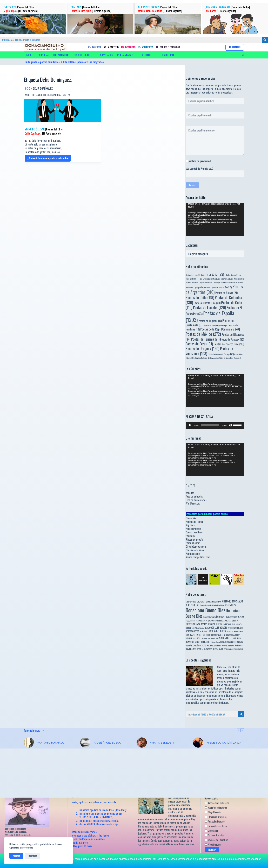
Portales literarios (214, 835)
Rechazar (33, 856)
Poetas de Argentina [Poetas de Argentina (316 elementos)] (214, 289)
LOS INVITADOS (105, 55)
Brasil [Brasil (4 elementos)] (204, 275)
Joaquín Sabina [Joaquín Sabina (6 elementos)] (191, 628)
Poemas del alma (194, 522)
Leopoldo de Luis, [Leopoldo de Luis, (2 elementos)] (206, 282)
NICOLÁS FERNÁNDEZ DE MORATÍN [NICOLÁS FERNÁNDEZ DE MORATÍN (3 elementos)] (232, 642)
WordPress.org (193, 503)
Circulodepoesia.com (196, 546)
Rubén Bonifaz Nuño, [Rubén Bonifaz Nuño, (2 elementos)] (202, 358)
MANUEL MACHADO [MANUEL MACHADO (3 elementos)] (209, 638)
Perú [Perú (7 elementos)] (228, 287)
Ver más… (191, 844)
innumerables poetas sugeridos (201, 703)
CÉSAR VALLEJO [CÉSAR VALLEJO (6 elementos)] (231, 605)
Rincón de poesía (194, 539)
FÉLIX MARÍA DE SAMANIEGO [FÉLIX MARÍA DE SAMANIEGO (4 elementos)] (206, 621)
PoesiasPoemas (193, 529)
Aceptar (16, 856)
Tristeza (66, 95)
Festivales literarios (215, 821)
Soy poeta (191, 525)
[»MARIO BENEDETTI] (142, 743)
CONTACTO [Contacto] (235, 47)
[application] (215, 219)
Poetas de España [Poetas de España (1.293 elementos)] (210, 316)
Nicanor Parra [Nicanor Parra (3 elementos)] (215, 642)
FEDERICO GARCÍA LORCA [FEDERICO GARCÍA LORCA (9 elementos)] (214, 617)
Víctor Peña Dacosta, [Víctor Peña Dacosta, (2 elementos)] (234, 358)
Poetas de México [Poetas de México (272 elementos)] (203, 334)
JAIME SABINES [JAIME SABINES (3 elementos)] (237, 624)
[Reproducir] (190, 425)
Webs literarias (213, 845)
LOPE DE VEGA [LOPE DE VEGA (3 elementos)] (215, 635)
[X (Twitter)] (111, 47)
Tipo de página (212, 798)
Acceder (190, 493)
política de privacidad (200, 161)
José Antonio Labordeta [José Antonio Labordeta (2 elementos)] (208, 279)
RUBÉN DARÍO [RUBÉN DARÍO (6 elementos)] (218, 649)
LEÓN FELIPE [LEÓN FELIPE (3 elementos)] (206, 635)
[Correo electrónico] (168, 47)
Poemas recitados (195, 532)
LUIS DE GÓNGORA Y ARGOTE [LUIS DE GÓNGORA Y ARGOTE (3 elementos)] (230, 635)
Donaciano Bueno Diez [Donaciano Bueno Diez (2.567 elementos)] (205, 610)
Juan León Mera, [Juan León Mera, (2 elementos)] (224, 279)
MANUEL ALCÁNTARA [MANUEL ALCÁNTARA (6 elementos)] (194, 638)
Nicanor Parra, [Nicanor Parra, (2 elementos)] (219, 287)
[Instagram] (128, 47)
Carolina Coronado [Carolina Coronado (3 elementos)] (206, 605)
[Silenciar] (230, 425)
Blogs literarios (213, 812)
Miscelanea (211, 831)
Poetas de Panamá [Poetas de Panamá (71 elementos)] (205, 339)
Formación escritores (216, 826)
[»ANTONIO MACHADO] (29, 743)
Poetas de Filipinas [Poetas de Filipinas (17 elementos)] (210, 321)
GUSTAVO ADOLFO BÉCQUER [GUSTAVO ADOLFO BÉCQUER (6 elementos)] (204, 624)
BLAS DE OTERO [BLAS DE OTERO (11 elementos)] (192, 605)
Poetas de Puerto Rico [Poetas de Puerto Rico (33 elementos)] (229, 344)
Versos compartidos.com (198, 557)
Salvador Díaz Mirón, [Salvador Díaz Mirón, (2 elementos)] (218, 358)
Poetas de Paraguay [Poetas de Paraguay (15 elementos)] (232, 339)
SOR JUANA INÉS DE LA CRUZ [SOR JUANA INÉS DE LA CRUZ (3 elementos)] (233, 649)
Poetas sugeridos (41, 95)
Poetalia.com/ (193, 543)
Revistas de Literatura (216, 840)
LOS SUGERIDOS (84, 55)
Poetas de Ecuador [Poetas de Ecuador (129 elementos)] (209, 307)
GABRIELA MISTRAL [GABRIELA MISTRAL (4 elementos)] (224, 621)
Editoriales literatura (216, 817)
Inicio (27, 88)
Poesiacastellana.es (196, 550)
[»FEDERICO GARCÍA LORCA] (198, 743)
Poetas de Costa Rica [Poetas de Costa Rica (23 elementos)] (207, 303)
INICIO (29, 55)
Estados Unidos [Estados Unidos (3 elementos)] (231, 275)
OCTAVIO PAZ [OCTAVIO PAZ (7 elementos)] (205, 645)
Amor (27, 95)
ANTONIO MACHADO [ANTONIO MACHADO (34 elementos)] (232, 601)
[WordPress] (146, 47)
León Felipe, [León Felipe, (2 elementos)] (218, 282)
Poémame (191, 536)
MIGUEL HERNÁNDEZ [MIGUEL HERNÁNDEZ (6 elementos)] (203, 642)
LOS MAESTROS (61, 55)
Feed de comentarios (196, 500)
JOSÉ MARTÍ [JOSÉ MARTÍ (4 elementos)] (204, 631)
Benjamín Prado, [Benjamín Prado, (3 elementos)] (193, 275)
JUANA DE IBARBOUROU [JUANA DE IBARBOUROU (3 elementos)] (235, 631)
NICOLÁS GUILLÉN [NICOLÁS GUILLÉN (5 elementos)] (192, 645)
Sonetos (56, 95)
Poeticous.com (193, 554)
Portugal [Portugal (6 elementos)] (229, 354)
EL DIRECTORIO (169, 55)
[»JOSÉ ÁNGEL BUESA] (85, 743)
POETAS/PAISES (128, 55)
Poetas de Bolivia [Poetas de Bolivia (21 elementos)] (226, 293)
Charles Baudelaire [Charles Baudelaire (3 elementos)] (218, 605)
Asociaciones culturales (217, 803)
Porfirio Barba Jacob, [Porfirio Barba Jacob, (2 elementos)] (216, 354)
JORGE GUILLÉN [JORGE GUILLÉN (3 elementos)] (203, 628)
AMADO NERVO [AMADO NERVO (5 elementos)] (216, 602)
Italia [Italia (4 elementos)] (196, 279)
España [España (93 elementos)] (216, 274)
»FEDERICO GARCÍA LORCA (224, 743)
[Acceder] (243, 55)
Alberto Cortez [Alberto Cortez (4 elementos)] (191, 602)
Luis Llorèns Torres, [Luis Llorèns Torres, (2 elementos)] (230, 282)
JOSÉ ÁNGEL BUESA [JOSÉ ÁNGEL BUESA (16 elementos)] (218, 631)
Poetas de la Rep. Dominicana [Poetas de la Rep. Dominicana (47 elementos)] (220, 329)
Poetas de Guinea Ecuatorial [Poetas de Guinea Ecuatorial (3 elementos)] (216, 325)
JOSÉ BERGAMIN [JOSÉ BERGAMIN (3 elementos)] (233, 628)
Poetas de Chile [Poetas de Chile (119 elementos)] (200, 297)
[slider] (210, 425)
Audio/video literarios (216, 808)
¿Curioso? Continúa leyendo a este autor (48, 159)
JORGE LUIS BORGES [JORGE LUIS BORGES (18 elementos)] (218, 627)
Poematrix (191, 518)
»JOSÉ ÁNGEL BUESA (107, 743)
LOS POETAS (43, 55)
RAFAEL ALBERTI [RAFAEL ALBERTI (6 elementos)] (228, 645)
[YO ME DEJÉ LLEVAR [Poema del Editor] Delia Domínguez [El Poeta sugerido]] (62, 111)
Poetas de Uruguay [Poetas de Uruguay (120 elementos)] (202, 348)
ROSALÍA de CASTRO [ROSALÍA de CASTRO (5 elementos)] (205, 649)
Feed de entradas (194, 496)
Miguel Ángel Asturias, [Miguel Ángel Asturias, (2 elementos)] (205, 287)
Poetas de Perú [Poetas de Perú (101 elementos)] (199, 344)
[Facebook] (95, 47)
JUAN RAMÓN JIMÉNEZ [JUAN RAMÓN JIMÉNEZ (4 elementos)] (193, 635)
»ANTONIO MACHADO (51, 743)
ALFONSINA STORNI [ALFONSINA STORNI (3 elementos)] (203, 602)
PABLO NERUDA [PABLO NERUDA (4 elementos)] (216, 645)
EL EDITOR (148, 55)
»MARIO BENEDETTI (163, 743)
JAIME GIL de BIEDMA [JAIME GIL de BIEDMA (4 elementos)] (223, 624)
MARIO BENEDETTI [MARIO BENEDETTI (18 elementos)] (224, 638)
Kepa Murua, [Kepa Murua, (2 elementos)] (193, 282)
